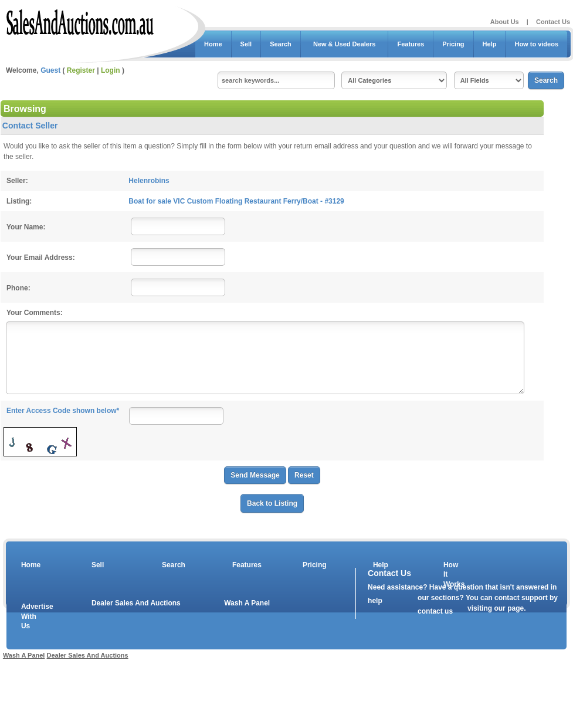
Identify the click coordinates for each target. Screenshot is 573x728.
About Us (505, 22)
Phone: (18, 288)
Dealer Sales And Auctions (136, 603)
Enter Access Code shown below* (63, 411)
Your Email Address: (41, 258)
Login (111, 70)
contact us (435, 611)
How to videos (536, 44)
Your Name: (26, 227)
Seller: (17, 181)
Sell (246, 44)
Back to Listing (272, 503)
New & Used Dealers (345, 44)
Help (490, 44)
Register (81, 70)
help (375, 601)
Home (213, 44)
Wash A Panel (247, 603)
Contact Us (553, 22)
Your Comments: (35, 313)
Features (411, 44)
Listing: (19, 201)
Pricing (453, 44)
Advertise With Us (30, 617)
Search (281, 44)
